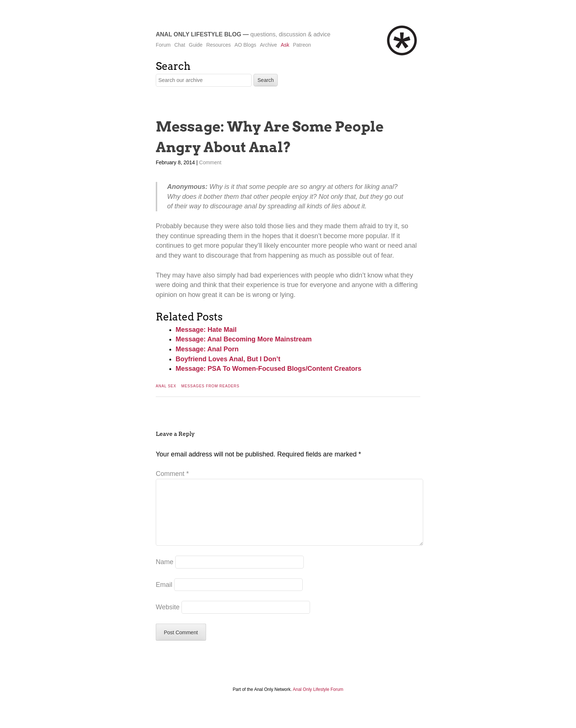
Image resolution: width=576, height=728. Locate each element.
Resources (218, 45)
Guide (196, 45)
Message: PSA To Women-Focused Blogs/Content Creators (269, 369)
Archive (268, 45)
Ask (285, 45)
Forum (163, 45)
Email (164, 596)
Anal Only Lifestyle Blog (199, 34)
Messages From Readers (210, 386)
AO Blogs (245, 45)
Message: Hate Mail (206, 330)
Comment (210, 162)
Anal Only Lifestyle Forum (318, 701)
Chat (180, 45)
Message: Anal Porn (207, 349)
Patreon (302, 45)
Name (165, 574)
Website (168, 619)
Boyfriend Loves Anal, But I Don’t (228, 359)
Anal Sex (166, 386)
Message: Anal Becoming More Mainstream (244, 339)
